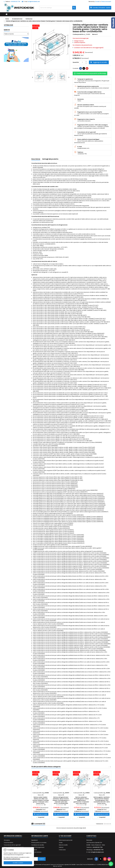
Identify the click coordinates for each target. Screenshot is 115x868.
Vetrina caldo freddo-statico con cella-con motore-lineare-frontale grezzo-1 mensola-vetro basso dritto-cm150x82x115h (41, 801)
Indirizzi (61, 847)
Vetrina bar (8, 25)
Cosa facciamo (8, 843)
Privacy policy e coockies (39, 843)
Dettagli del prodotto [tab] (50, 159)
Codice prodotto (78, 34)
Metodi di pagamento (38, 847)
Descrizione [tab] (36, 159)
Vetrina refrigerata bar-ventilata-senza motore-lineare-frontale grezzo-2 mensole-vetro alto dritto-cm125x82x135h (61, 800)
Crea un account (106, 2)
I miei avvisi (62, 850)
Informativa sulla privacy (12, 859)
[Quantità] (82, 62)
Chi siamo (7, 840)
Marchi (7, 30)
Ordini (61, 843)
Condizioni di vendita (38, 845)
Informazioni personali (66, 840)
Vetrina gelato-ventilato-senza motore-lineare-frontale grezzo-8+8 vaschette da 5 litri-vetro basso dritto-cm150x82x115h (102, 801)
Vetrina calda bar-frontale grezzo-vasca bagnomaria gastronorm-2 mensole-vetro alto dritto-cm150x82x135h (81, 801)
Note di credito (63, 845)
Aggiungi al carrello (99, 62)
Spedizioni (35, 840)
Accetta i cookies (18, 863)
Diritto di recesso (36, 852)
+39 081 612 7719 (15, 2)
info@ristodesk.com (34, 2)
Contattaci (91, 836)
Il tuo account (65, 836)
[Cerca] (58, 8)
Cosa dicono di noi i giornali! (12, 845)
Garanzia (34, 850)
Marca (94, 34)
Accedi (97, 2)
